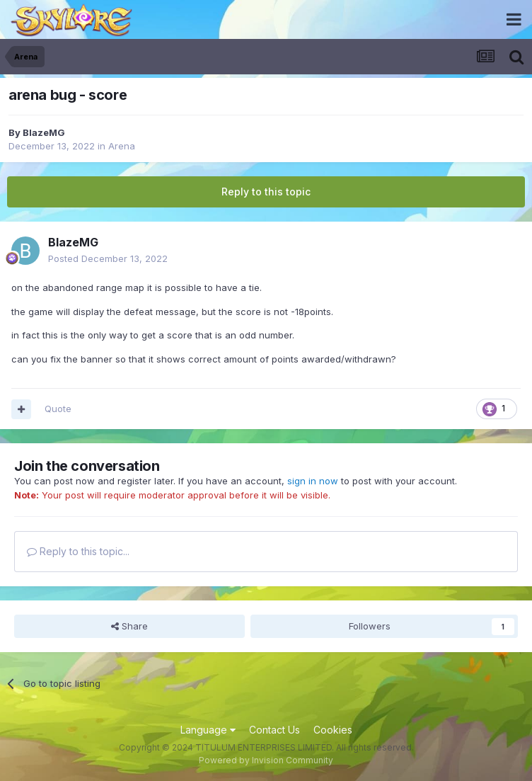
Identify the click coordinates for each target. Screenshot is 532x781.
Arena (122, 146)
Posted (108, 258)
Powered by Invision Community (266, 760)
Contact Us (274, 730)
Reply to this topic (266, 192)
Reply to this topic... (78, 551)
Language (208, 730)
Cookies (333, 730)
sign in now (313, 481)
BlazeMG (44, 132)
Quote (58, 409)
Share (129, 626)
